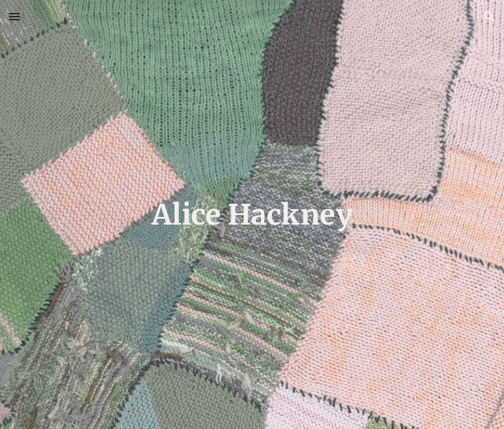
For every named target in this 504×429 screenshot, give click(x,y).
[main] (252, 214)
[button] (14, 16)
